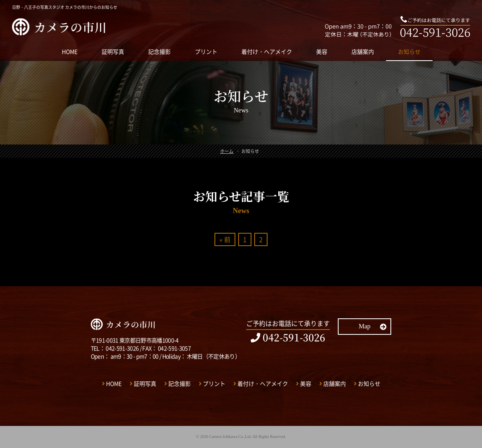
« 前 (225, 239)
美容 (322, 51)
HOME (70, 51)
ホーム (227, 151)
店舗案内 (363, 51)
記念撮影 (159, 51)
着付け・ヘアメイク (267, 51)
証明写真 (113, 51)
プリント (206, 51)
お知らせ (409, 51)
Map (373, 326)
